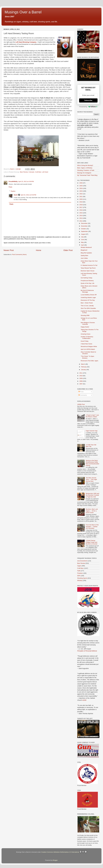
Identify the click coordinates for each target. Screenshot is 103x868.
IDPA (79, 576)
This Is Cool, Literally (87, 306)
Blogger (55, 860)
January (84, 370)
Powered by (88, 107)
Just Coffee (84, 258)
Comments (83, 395)
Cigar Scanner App (92, 431)
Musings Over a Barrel (23, 12)
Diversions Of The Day (88, 300)
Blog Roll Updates (86, 253)
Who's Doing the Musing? (85, 165)
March (83, 364)
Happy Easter (85, 327)
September (85, 231)
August (83, 234)
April (83, 245)
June (83, 240)
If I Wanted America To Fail (89, 265)
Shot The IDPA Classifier (88, 308)
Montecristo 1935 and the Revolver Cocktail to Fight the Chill (92, 495)
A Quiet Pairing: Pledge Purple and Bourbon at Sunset (91, 542)
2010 (81, 376)
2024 (81, 188)
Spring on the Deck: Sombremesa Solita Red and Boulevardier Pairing (92, 463)
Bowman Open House (88, 271)
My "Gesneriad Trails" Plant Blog (87, 175)
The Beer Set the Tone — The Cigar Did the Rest (91, 479)
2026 (81, 183)
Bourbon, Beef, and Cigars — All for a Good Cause (92, 511)
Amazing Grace (86, 334)
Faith (79, 571)
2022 (81, 194)
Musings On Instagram (84, 173)
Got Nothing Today (87, 278)
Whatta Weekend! (86, 247)
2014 (81, 216)
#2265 (84, 700)
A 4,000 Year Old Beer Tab (91, 446)
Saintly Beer (85, 256)
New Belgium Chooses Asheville (88, 323)
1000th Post (81, 404)
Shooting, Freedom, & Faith (86, 170)
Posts (81, 392)
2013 (81, 218)
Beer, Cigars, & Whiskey (85, 168)
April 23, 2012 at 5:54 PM (28, 195)
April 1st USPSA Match (88, 349)
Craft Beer (38, 172)
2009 (81, 378)
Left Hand (45, 172)
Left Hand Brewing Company (26, 42)
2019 (81, 202)
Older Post (68, 250)
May (83, 242)
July (83, 237)
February (84, 367)
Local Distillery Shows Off (89, 295)
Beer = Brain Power (87, 303)
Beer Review (24, 172)
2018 (81, 205)
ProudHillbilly (13, 181)
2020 (81, 199)
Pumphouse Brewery (87, 281)
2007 (81, 384)
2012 (81, 221)
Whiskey (80, 581)
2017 (81, 207)
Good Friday (85, 341)
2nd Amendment (82, 561)
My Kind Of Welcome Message (87, 291)
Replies (13, 191)
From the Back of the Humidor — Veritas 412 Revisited (92, 526)
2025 (81, 186)
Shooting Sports (82, 578)
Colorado (31, 172)
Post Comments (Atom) (19, 254)
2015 (81, 213)
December (84, 223)
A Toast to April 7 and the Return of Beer (92, 416)
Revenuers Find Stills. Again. (90, 361)
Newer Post (9, 250)
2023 (81, 191)
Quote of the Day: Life (87, 283)
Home (39, 250)
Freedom (80, 573)
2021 (81, 197)
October (84, 229)
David (16, 195)
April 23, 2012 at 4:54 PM (26, 181)
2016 (81, 210)
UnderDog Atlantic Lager (88, 297)
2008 (81, 381)
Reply (10, 187)
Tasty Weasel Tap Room (88, 268)
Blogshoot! (84, 250)
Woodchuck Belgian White (89, 346)
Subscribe (88, 100)
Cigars (79, 566)
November (84, 226)
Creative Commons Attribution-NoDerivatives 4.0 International (64, 852)
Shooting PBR (85, 315)
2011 (81, 373)
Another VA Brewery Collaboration (87, 338)
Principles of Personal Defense (87, 651)
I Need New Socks (86, 344)
